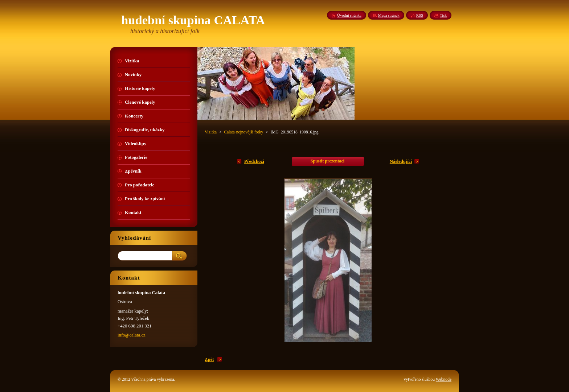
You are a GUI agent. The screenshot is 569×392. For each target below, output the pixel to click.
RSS (420, 15)
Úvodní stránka (349, 15)
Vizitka (211, 132)
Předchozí (254, 161)
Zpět (209, 359)
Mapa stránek (389, 15)
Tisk (443, 15)
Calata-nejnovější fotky (243, 132)
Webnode (444, 379)
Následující (401, 161)
